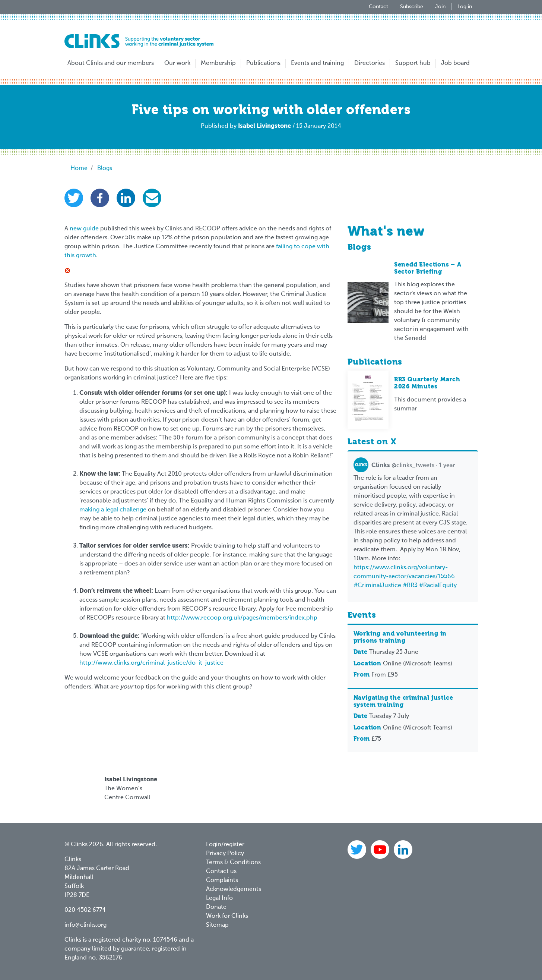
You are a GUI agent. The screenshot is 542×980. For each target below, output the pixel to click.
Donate (216, 907)
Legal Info (219, 898)
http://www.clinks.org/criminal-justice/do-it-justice (151, 663)
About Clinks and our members (111, 63)
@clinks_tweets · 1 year (404, 466)
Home (79, 168)
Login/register (225, 845)
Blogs (105, 168)
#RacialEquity (438, 586)
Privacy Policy (225, 854)
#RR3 (410, 586)
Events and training (317, 63)
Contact (378, 7)
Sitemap (217, 925)
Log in (465, 7)
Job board (455, 63)
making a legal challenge (113, 510)
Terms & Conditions (233, 863)
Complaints (222, 880)
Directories (370, 63)
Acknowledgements (234, 889)
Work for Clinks (227, 916)
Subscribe (412, 7)
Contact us (221, 872)
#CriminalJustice (377, 586)
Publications (263, 63)
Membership (218, 63)
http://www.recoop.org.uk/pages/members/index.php (242, 618)
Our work (177, 63)
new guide (84, 229)
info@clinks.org (85, 925)
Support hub (413, 63)
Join (440, 7)
